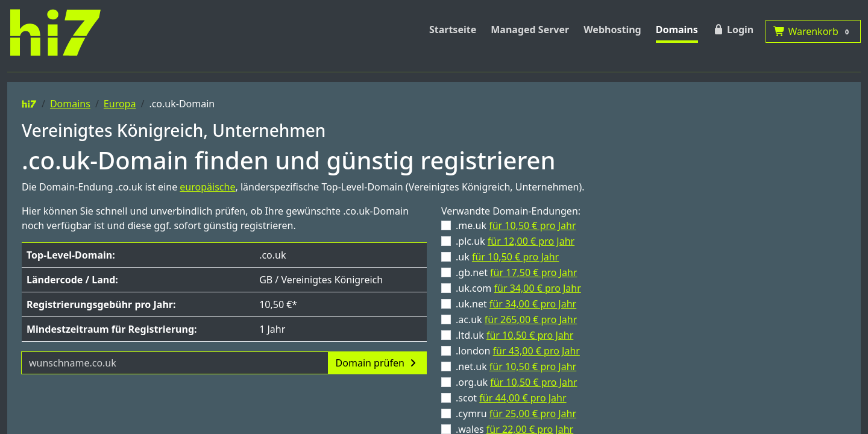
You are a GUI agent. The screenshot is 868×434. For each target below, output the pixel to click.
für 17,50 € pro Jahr (533, 272)
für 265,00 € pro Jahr (531, 319)
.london (518, 351)
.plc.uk (515, 241)
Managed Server (530, 30)
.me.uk (516, 225)
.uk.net (516, 304)
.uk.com (518, 288)
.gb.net (516, 272)
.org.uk (516, 382)
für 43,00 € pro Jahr (536, 351)
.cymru (516, 414)
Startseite (453, 30)
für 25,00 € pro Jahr (533, 414)
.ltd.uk (514, 335)
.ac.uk (516, 319)
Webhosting (612, 30)
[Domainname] (175, 363)
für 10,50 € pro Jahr (532, 225)
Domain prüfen (377, 363)
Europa (120, 104)
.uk (507, 257)
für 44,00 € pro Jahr (523, 398)
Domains (677, 30)
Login (733, 30)
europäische (207, 187)
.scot (511, 398)
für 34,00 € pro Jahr (538, 288)
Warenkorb (813, 31)
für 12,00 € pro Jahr (531, 241)
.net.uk (516, 366)
